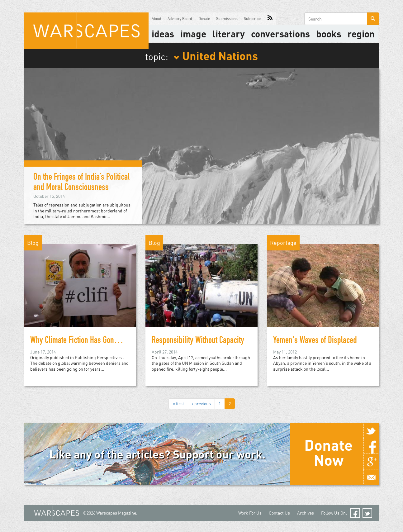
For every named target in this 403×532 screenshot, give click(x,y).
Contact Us (279, 513)
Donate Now (328, 452)
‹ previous (201, 404)
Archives (306, 513)
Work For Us (250, 513)
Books (329, 34)
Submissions (227, 19)
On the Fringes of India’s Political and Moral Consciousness (81, 183)
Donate (204, 19)
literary (229, 34)
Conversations (280, 34)
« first (178, 404)
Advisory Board (180, 19)
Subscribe (252, 19)
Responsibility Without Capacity (198, 341)
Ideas (163, 34)
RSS (270, 19)
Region (361, 34)
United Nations (216, 55)
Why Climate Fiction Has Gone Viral (81, 341)
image (193, 34)
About (156, 19)
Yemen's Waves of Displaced (315, 341)
